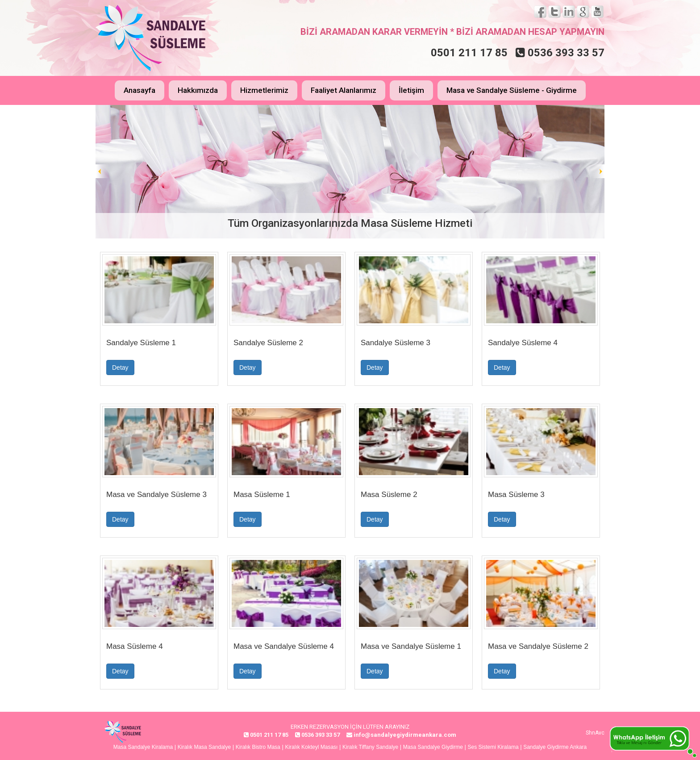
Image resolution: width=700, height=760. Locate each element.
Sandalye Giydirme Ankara (555, 747)
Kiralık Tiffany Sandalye (370, 747)
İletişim (411, 90)
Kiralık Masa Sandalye (204, 747)
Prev (103, 171)
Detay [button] (120, 367)
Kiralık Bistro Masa (258, 747)
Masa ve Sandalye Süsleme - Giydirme (512, 90)
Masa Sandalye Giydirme (433, 747)
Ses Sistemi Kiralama (493, 747)
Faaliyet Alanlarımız (344, 90)
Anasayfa (140, 90)
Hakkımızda (198, 90)
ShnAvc (595, 733)
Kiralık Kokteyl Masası (311, 747)
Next (597, 171)
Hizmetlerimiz (264, 90)
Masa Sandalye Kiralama (143, 747)
